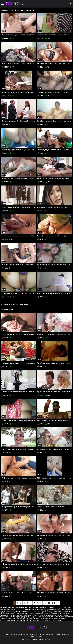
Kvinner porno (53, 617)
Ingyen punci (40, 610)
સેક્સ (56, 611)
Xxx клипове (35, 611)
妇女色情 (56, 613)
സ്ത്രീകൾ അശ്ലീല (35, 613)
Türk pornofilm (31, 610)
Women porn (20, 608)
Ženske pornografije (19, 617)
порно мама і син (65, 613)
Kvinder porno (49, 615)
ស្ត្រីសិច (51, 613)
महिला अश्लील (20, 613)
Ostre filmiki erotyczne (65, 617)
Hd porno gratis (67, 610)
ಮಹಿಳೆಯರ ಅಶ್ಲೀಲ (63, 611)
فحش (26, 613)
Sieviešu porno (29, 615)
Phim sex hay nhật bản (46, 608)
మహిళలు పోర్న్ (11, 613)
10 (45, 603)
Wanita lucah (44, 617)
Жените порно (59, 615)
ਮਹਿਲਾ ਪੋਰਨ (45, 613)
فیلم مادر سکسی (20, 610)
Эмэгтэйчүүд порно (17, 615)
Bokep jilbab (28, 619)
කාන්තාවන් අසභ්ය (45, 620)
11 (49, 603)
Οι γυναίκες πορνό (47, 619)
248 (54, 603)
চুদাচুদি (47, 610)
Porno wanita (8, 620)
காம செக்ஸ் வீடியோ (47, 611)
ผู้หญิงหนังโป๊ (35, 617)
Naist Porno (37, 619)
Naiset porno (26, 611)
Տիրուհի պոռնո (56, 610)
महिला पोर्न (36, 620)
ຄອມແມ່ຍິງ (17, 620)
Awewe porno (56, 620)
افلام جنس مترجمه (60, 608)
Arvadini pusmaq (18, 619)
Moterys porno (39, 615)
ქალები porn (5, 611)
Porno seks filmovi (6, 619)
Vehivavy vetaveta (27, 620)
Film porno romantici (31, 608)
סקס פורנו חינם (59, 619)
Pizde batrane (5, 615)
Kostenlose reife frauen (8, 608)
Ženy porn (9, 617)
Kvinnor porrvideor (15, 611)
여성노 (28, 617)
